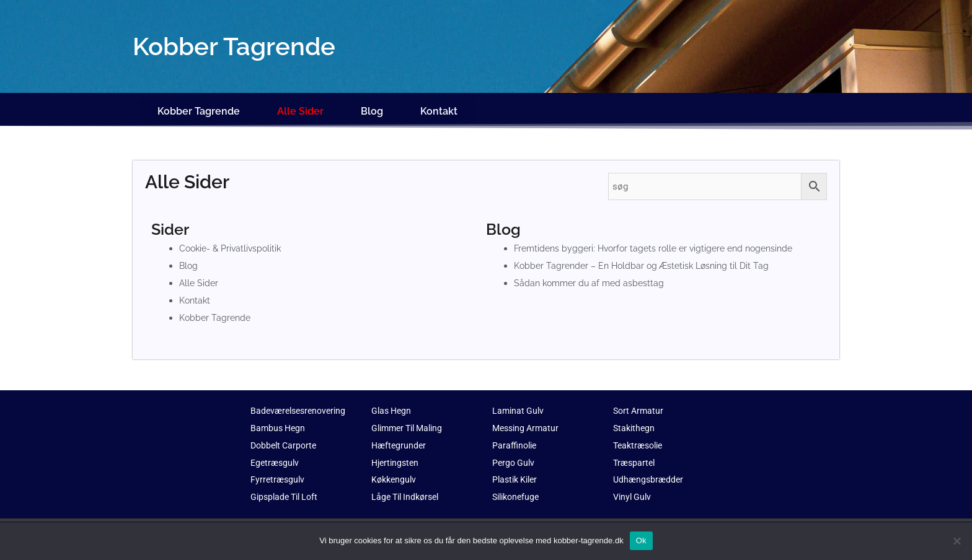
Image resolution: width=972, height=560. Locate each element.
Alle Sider (300, 107)
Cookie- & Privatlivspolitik (233, 240)
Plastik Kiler (517, 471)
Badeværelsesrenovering (301, 403)
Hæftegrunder (400, 437)
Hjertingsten (397, 454)
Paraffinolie (516, 437)
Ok (641, 540)
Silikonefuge (518, 489)
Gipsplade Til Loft (287, 489)
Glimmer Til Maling (411, 420)
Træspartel (635, 454)
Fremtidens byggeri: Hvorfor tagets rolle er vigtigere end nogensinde (661, 240)
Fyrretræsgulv (279, 471)
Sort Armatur (640, 403)
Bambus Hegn (279, 420)
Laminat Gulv (519, 403)
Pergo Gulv (515, 454)
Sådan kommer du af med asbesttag (592, 275)
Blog (372, 107)
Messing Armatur (528, 420)
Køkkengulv (395, 471)
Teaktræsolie (640, 437)
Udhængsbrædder (650, 471)
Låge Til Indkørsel (408, 489)
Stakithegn (635, 420)
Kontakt (439, 107)
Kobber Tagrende (199, 107)
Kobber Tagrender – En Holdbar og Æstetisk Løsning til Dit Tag (647, 258)
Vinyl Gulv (634, 489)
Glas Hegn (393, 403)
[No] (957, 541)
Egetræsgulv (276, 454)
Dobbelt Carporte (286, 437)
